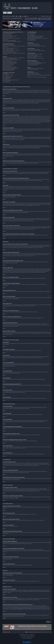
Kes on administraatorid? (32, 33)
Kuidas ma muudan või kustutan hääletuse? (10, 63)
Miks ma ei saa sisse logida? (8, 37)
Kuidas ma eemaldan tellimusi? (33, 65)
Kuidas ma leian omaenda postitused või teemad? (36, 58)
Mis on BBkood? (6, 74)
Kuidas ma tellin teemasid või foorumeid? (34, 64)
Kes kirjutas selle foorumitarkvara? (33, 73)
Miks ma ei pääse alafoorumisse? (8, 64)
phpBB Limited (33, 590)
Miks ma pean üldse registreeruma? (9, 33)
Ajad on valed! (5, 47)
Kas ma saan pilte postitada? (8, 77)
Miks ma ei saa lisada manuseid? (8, 65)
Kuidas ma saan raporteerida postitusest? (10, 67)
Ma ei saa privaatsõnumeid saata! (33, 44)
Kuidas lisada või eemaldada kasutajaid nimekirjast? (36, 51)
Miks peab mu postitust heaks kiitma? (9, 69)
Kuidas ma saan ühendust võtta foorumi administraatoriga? (37, 77)
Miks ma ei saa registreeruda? (8, 35)
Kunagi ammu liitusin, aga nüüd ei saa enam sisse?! (11, 38)
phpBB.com (5, 593)
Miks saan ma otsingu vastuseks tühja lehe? (35, 56)
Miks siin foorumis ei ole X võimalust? (34, 74)
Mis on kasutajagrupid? (31, 35)
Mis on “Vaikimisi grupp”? (32, 39)
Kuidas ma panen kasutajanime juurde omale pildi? (11, 50)
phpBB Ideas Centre (6, 600)
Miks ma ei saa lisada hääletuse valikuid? (10, 62)
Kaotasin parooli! (6, 39)
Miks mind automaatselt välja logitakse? (9, 40)
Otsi (49, 19)
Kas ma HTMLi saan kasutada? (8, 75)
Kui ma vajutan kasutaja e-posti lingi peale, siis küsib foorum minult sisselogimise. (14, 54)
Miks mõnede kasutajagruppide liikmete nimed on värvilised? (37, 38)
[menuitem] (10, 16)
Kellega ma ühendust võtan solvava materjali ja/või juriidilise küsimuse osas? (39, 76)
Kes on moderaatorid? (31, 34)
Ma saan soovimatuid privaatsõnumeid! (34, 45)
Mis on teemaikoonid (6, 82)
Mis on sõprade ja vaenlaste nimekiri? (34, 50)
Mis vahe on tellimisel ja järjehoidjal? (34, 62)
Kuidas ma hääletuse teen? (7, 61)
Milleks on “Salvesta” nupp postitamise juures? (10, 68)
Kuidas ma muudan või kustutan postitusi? (10, 59)
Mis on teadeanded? (6, 79)
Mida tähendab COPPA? (7, 34)
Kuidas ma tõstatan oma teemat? (8, 70)
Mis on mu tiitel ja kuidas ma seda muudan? (10, 52)
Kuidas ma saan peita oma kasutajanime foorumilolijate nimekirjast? (14, 46)
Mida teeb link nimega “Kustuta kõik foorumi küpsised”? (12, 41)
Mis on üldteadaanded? (7, 78)
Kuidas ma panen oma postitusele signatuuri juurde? (11, 60)
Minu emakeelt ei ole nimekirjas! (8, 49)
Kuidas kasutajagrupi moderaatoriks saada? (35, 37)
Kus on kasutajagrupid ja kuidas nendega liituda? (36, 36)
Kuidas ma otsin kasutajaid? (32, 57)
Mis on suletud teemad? (7, 81)
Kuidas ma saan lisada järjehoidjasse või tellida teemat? (37, 63)
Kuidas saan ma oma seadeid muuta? (9, 45)
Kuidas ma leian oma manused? (33, 69)
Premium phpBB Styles (31, 636)
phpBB (30, 205)
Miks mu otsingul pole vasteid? (33, 55)
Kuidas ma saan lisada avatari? (8, 51)
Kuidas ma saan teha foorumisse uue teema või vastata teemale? (14, 58)
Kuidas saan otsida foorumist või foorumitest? (35, 54)
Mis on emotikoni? (6, 76)
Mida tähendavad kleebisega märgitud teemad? (11, 80)
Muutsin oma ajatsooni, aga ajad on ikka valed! (11, 48)
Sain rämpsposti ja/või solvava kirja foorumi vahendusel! (37, 46)
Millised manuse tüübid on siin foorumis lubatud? (35, 68)
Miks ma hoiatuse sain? (7, 66)
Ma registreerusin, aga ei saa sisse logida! (10, 36)
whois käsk (16, 607)
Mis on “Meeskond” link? (32, 40)
